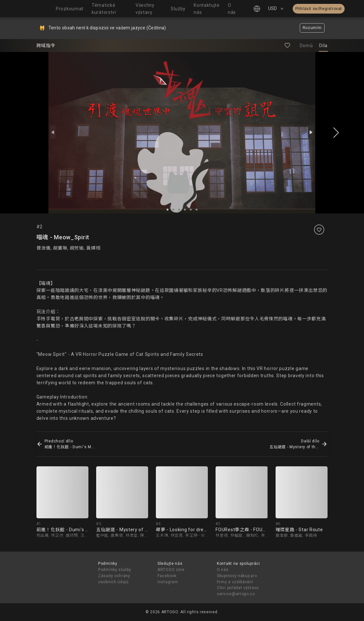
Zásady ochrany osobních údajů (114, 579)
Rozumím (312, 28)
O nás (223, 570)
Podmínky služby (115, 570)
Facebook (167, 576)
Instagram (168, 582)
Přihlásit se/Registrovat (319, 9)
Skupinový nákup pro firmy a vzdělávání (237, 579)
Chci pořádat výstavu (238, 588)
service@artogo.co (236, 594)
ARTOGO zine (171, 570)
